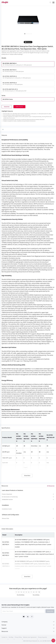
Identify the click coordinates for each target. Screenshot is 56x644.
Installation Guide (7, 509)
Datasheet (7, 107)
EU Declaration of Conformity (10, 497)
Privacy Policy (18, 637)
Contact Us (5, 637)
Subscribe (50, 611)
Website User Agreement (30, 637)
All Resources (51, 486)
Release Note (5, 519)
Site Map (11, 637)
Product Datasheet (7, 494)
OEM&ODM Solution (7, 500)
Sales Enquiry (20, 107)
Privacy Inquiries (42, 637)
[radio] (16, 592)
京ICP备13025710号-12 (48, 641)
